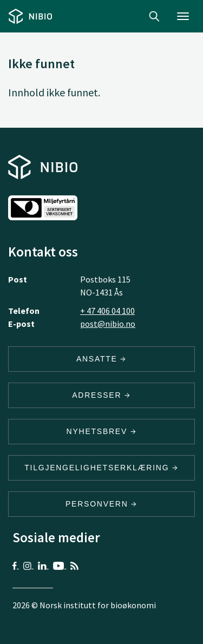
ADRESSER (101, 395)
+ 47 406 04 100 (107, 311)
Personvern (101, 504)
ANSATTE (101, 359)
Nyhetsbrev (102, 431)
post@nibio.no (108, 324)
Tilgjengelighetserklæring (101, 468)
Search (154, 16)
